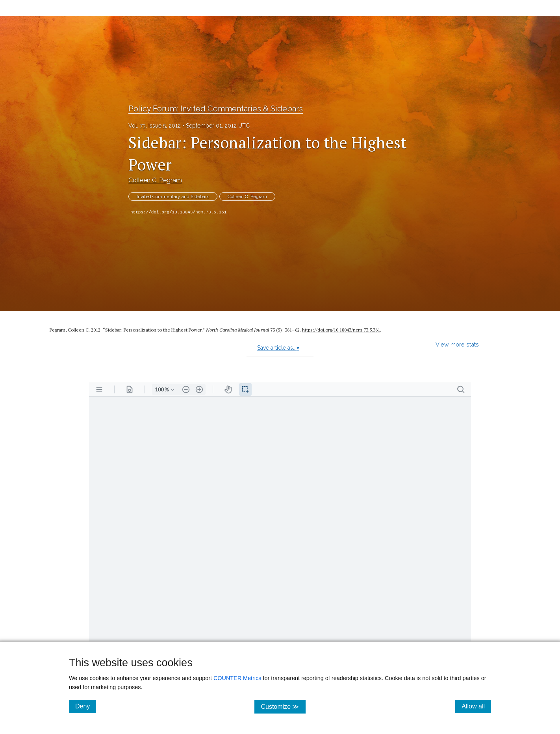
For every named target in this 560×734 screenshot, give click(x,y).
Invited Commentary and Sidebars (173, 196)
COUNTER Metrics (237, 678)
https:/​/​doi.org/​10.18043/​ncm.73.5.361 (341, 330)
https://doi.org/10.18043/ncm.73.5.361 (178, 212)
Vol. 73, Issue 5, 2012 (155, 126)
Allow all (476, 706)
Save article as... (278, 348)
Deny (86, 706)
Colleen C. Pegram (155, 180)
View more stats (457, 344)
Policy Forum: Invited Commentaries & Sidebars (216, 109)
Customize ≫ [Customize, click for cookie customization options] (283, 706)
